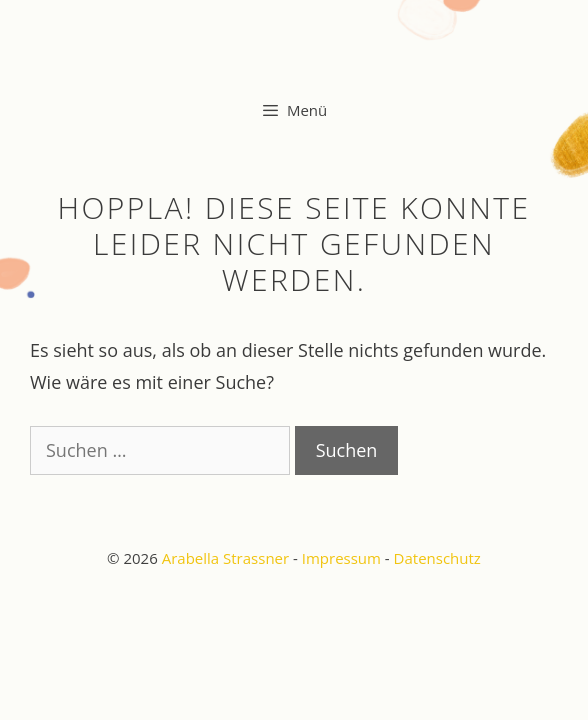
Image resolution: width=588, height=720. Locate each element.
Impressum (341, 558)
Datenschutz (437, 558)
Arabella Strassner (225, 558)
